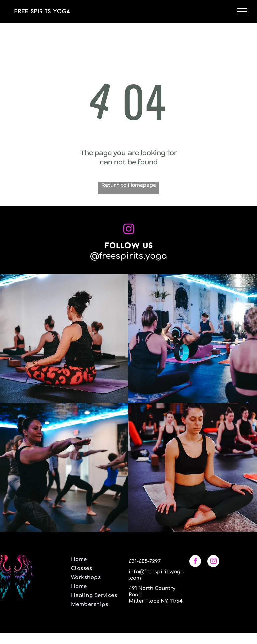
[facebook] (195, 562)
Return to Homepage (129, 185)
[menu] (242, 11)
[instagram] (213, 562)
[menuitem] (96, 559)
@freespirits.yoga (128, 256)
